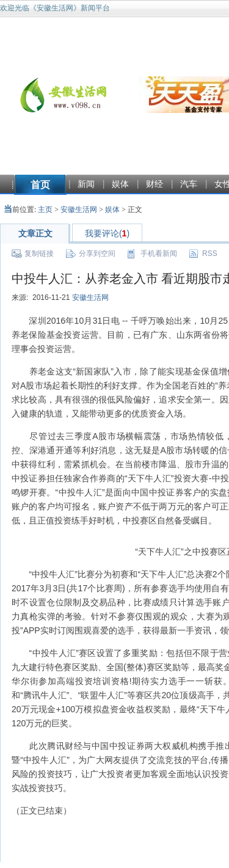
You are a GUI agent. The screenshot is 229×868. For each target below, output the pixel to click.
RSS (210, 253)
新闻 (86, 184)
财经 (154, 184)
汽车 (189, 184)
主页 (45, 210)
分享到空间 (97, 253)
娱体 (120, 184)
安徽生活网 (79, 210)
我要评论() (107, 233)
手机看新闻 (159, 253)
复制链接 (39, 253)
